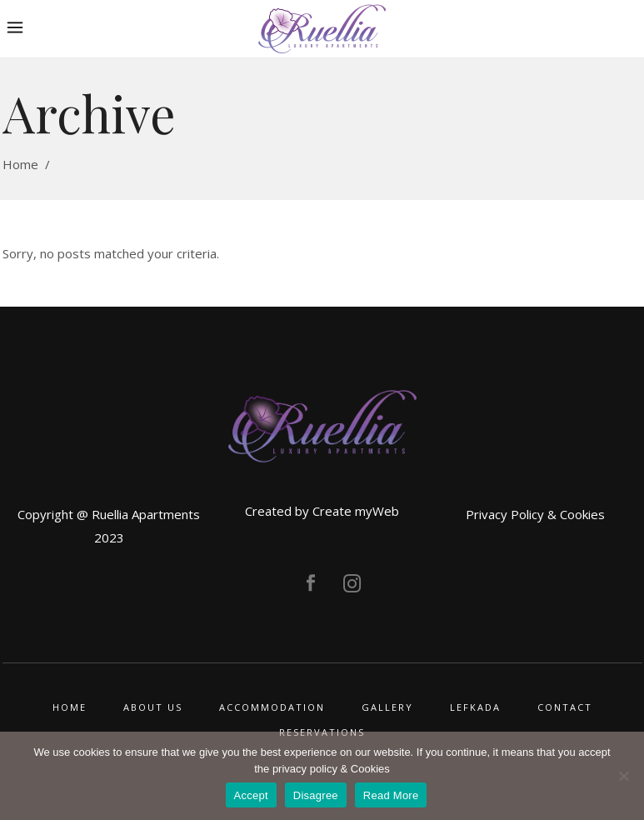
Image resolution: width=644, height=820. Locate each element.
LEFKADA (475, 707)
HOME (70, 707)
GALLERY (387, 707)
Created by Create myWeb (322, 511)
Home (20, 164)
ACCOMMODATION (272, 707)
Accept (251, 795)
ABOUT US (153, 707)
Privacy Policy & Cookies (535, 514)
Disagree (316, 795)
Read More (391, 795)
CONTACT (565, 707)
